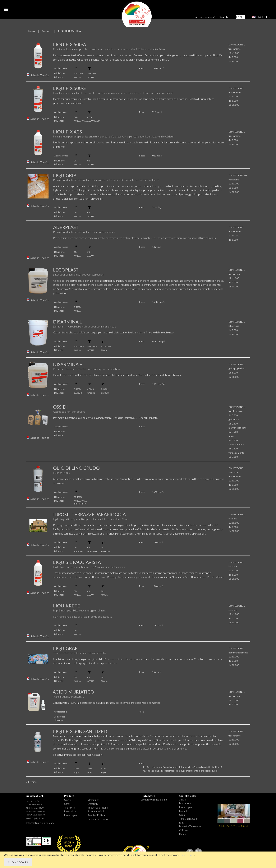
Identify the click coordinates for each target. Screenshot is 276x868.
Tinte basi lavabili (189, 819)
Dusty (182, 834)
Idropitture (93, 800)
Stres (182, 815)
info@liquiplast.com (40, 818)
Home (32, 31)
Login (240, 17)
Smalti (68, 800)
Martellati (184, 811)
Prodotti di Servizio (98, 819)
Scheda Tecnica (40, 75)
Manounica (185, 803)
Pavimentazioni (96, 811)
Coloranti (184, 830)
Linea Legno (70, 815)
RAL (181, 823)
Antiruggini (70, 808)
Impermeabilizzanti (98, 808)
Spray (67, 804)
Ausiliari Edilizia (96, 815)
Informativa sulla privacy (40, 823)
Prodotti (46, 31)
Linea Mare (70, 811)
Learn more (187, 855)
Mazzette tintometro (190, 826)
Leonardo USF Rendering (154, 800)
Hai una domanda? (204, 17)
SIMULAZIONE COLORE (234, 826)
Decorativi (93, 804)
